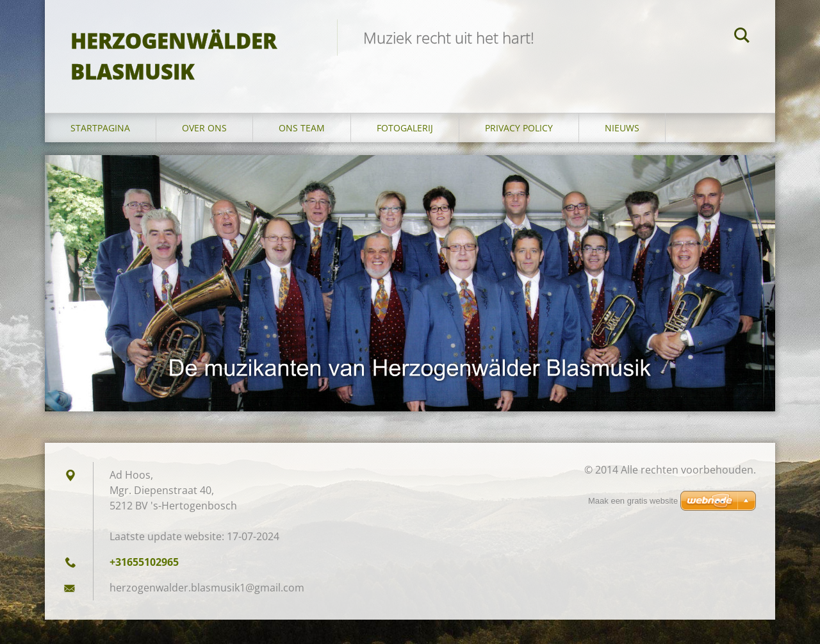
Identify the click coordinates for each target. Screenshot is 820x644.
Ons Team (302, 128)
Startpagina (100, 128)
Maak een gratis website (633, 501)
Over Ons (204, 128)
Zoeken (742, 37)
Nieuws (622, 128)
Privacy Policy (519, 128)
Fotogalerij (405, 128)
